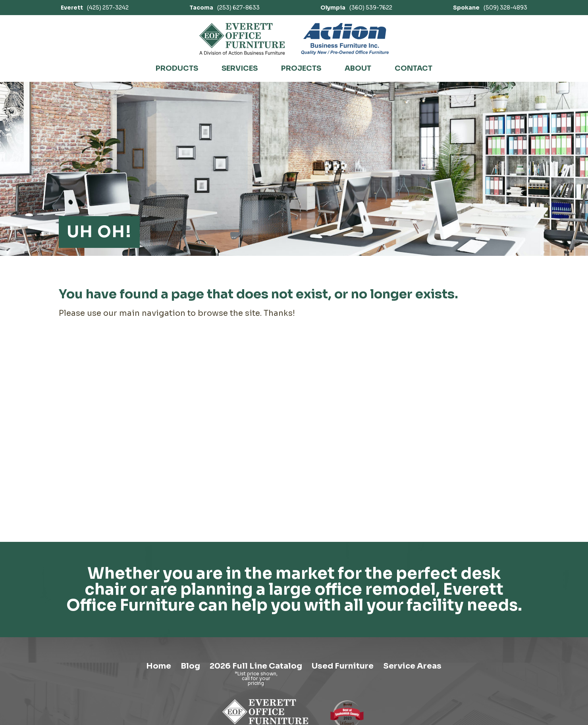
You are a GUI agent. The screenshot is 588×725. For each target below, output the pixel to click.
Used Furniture (343, 666)
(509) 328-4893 (490, 8)
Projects (301, 68)
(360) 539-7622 (356, 8)
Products (177, 68)
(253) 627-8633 (225, 8)
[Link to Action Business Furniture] (345, 39)
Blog (190, 666)
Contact (414, 68)
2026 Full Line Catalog (256, 666)
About (358, 68)
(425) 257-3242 (95, 8)
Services (240, 68)
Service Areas (412, 666)
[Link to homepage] (242, 39)
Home (159, 666)
